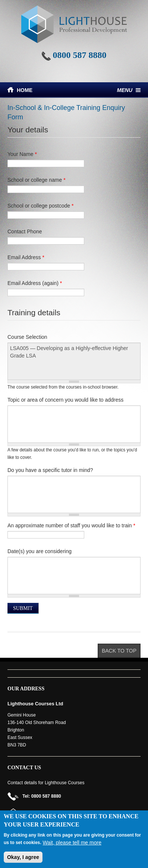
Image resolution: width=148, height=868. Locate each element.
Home (25, 90)
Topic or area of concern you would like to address (65, 400)
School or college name (37, 180)
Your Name (22, 154)
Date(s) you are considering (40, 551)
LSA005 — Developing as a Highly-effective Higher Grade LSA (74, 361)
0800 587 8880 (80, 55)
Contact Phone (25, 231)
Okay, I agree (23, 857)
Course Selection (27, 337)
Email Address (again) (35, 283)
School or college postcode (40, 206)
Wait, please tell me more (72, 843)
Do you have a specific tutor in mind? (50, 470)
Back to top (119, 651)
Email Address (26, 257)
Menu (125, 90)
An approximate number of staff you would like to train (71, 525)
